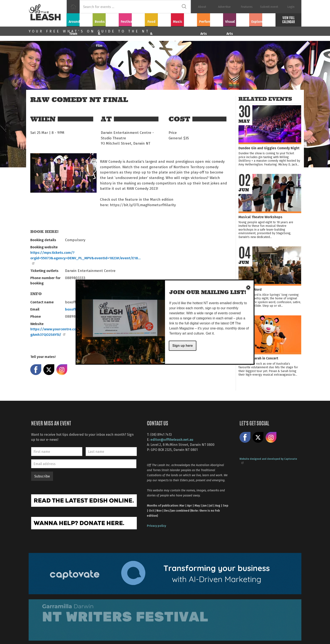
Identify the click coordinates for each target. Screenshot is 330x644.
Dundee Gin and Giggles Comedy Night (269, 148)
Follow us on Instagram (271, 437)
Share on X (49, 370)
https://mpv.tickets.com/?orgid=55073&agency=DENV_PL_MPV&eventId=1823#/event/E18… (85, 257)
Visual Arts (236, 19)
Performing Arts (210, 19)
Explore (262, 19)
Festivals (132, 19)
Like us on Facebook (245, 437)
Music (184, 19)
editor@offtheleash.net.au (172, 439)
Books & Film (106, 19)
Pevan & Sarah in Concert (258, 358)
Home (73, 7)
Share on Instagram (62, 370)
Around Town (80, 19)
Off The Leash (48, 13)
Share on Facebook (36, 370)
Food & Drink (158, 19)
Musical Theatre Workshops (260, 217)
